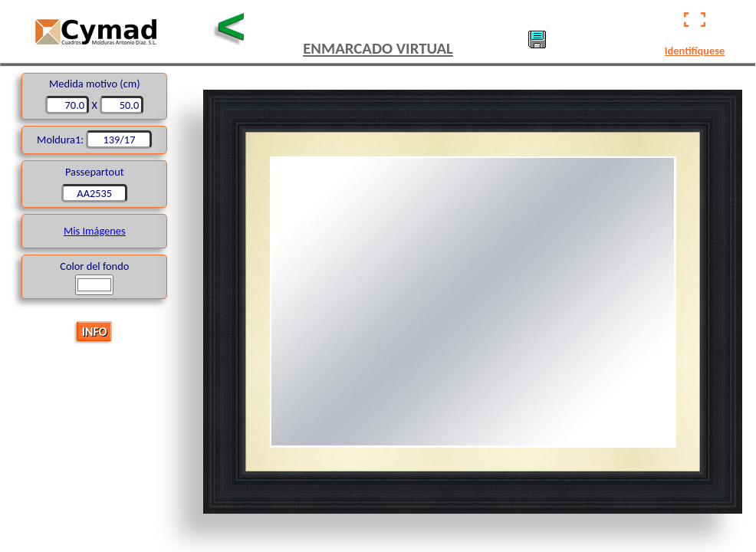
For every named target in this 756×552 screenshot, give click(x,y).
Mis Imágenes (95, 231)
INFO (95, 331)
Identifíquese (695, 51)
